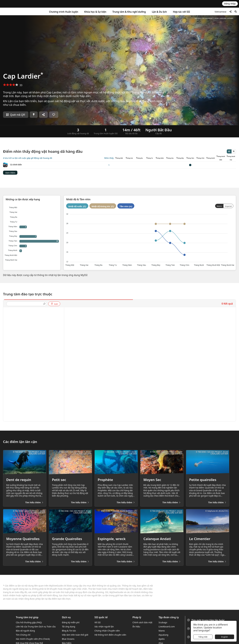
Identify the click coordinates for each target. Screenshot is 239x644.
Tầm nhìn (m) (126, 206)
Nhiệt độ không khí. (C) (103, 206)
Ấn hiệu (136, 627)
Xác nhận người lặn (104, 627)
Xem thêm (10, 173)
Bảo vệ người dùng (25, 631)
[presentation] (25, 304)
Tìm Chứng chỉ (23, 635)
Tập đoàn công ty (169, 617)
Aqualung (163, 635)
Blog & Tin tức (69, 631)
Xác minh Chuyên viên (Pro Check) (33, 639)
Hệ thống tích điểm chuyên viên (110, 635)
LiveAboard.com (167, 627)
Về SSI (98, 622)
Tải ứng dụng (69, 627)
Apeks (162, 639)
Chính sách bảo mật (142, 622)
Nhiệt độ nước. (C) (77, 206)
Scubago (163, 622)
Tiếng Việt (203, 637)
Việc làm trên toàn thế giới (75, 635)
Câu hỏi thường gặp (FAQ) (29, 622)
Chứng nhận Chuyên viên (107, 631)
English (225, 637)
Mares (162, 631)
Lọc (54, 304)
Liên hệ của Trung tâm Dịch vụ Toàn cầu (36, 627)
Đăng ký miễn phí (71, 622)
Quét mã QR (16, 115)
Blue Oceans (68, 639)
